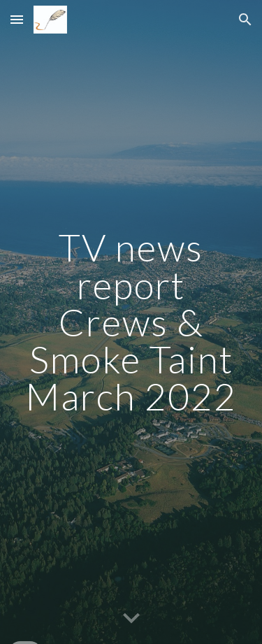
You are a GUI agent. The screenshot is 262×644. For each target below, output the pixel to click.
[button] (17, 19)
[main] (131, 322)
